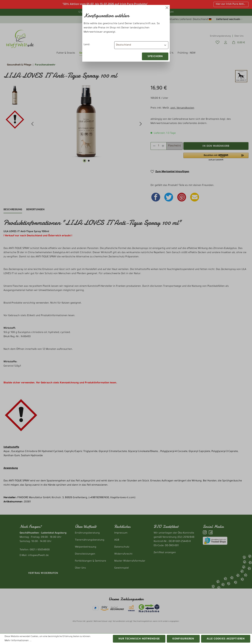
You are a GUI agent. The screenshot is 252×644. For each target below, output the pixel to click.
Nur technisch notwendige (139, 639)
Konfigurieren (183, 639)
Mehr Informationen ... (18, 641)
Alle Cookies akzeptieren (226, 639)
